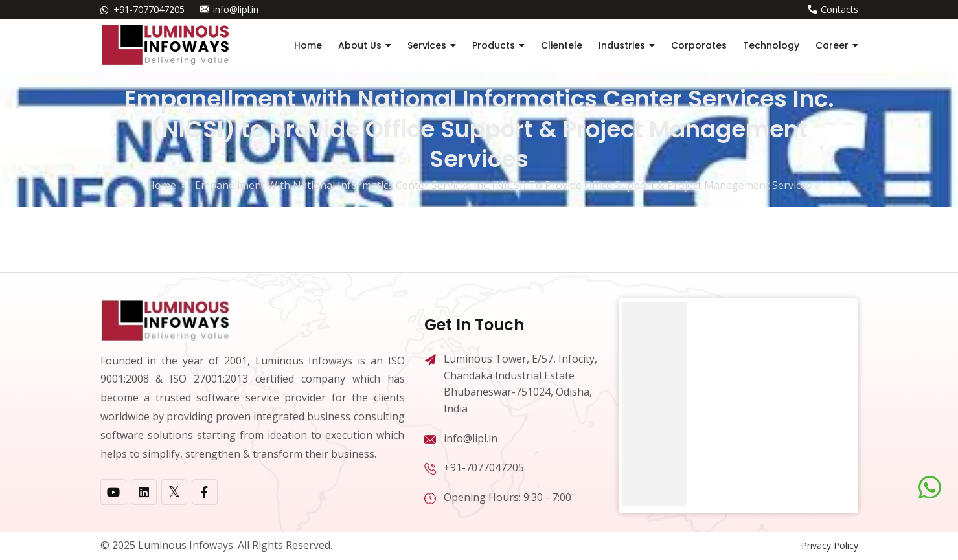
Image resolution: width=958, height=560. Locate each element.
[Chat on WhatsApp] (930, 487)
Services (427, 45)
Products (494, 45)
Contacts (839, 9)
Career (832, 45)
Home (308, 45)
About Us (360, 45)
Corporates (699, 45)
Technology (771, 45)
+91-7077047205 (149, 9)
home (162, 185)
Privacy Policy (830, 545)
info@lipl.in (235, 9)
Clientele (562, 45)
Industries (622, 45)
